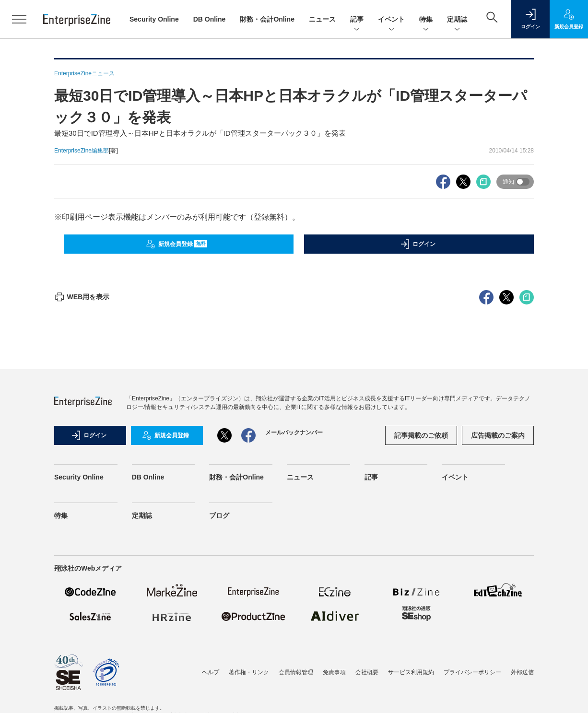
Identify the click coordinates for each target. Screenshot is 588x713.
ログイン (418, 244)
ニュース (322, 19)
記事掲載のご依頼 (421, 435)
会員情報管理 (296, 672)
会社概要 (367, 672)
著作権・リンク (249, 672)
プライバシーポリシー (472, 672)
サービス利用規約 (411, 672)
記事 (357, 20)
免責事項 (334, 672)
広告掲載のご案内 (498, 435)
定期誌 (457, 20)
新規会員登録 (177, 244)
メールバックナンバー (294, 432)
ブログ (219, 515)
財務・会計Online (267, 19)
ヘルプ (211, 672)
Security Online (154, 19)
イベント (391, 20)
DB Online (210, 19)
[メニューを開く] (19, 19)
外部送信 (522, 672)
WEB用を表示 (82, 297)
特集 (426, 20)
